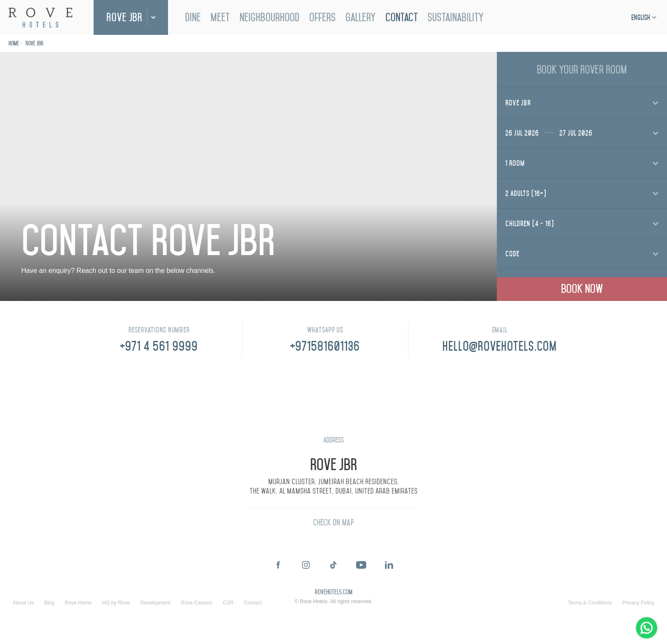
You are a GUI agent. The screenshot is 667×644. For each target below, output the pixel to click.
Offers (322, 17)
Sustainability (456, 17)
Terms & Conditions (590, 603)
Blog (49, 603)
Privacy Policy (638, 603)
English (641, 17)
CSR (228, 603)
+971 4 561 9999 (159, 346)
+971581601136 (325, 346)
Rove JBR (124, 17)
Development (155, 603)
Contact (402, 17)
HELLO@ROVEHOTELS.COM (500, 346)
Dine (193, 17)
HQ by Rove (116, 603)
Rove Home (78, 603)
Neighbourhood (269, 17)
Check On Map (333, 523)
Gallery (361, 17)
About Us (23, 603)
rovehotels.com (333, 593)
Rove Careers (197, 603)
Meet (220, 17)
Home (14, 44)
